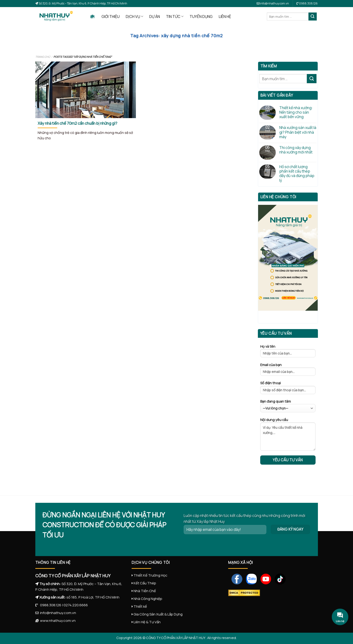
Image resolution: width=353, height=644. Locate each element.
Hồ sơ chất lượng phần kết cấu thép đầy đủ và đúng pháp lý (297, 174)
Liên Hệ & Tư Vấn (147, 622)
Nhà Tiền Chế (145, 591)
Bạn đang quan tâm (288, 406)
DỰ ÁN (155, 17)
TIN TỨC (175, 17)
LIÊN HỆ (225, 17)
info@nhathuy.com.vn (273, 3)
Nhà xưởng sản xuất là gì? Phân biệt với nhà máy (298, 132)
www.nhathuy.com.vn (57, 621)
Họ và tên (288, 352)
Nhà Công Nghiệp (148, 599)
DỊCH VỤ (134, 17)
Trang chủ (43, 57)
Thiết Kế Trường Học (150, 575)
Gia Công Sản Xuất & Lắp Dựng (158, 614)
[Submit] (312, 17)
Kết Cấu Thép (145, 583)
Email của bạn (288, 371)
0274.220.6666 (76, 605)
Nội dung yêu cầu (288, 436)
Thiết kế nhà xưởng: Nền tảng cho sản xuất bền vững (296, 112)
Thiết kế (140, 606)
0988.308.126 (50, 605)
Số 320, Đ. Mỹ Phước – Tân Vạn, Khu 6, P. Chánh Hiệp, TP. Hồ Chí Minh (83, 3)
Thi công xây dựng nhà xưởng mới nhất (296, 150)
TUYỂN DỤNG (201, 17)
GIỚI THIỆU (111, 17)
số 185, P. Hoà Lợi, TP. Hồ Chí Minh (93, 597)
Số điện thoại (288, 389)
